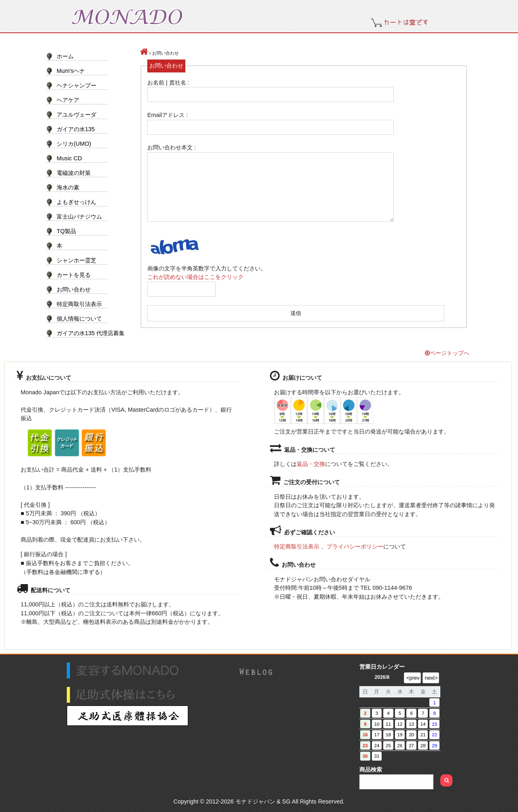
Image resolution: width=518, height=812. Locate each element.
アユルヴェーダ (76, 115)
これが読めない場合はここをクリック (195, 277)
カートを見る (74, 275)
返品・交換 (311, 464)
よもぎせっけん (76, 202)
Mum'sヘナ (71, 71)
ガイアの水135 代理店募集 (88, 333)
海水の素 (68, 187)
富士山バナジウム (79, 217)
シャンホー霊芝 (76, 260)
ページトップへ (447, 353)
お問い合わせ (74, 289)
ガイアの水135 (76, 129)
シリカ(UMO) (74, 144)
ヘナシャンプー (76, 85)
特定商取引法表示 (79, 304)
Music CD (69, 158)
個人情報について (79, 319)
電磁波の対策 (74, 173)
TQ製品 (66, 231)
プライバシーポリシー (355, 546)
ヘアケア (68, 100)
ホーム (65, 56)
